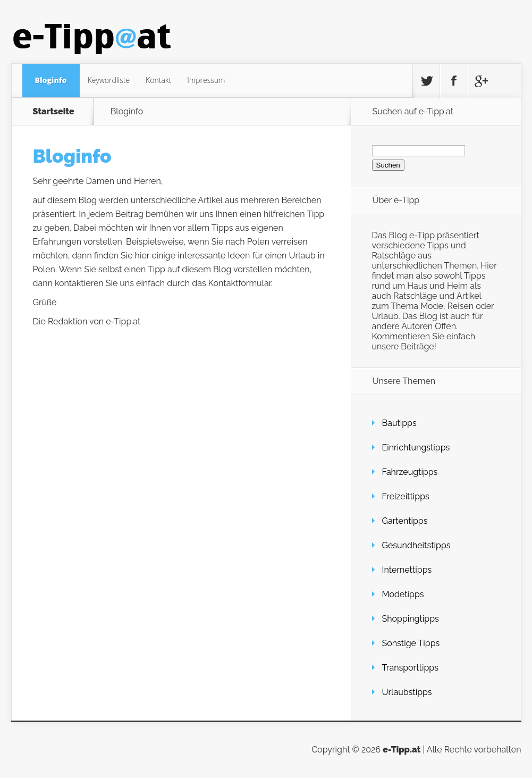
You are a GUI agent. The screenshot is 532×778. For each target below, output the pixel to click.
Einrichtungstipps (416, 447)
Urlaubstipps (407, 692)
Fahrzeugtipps (410, 472)
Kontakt (158, 80)
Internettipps (407, 570)
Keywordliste (109, 80)
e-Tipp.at (402, 750)
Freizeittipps (406, 496)
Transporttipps (410, 668)
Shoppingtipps (411, 619)
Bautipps (399, 423)
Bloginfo (51, 80)
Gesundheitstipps (416, 545)
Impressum (206, 80)
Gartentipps (405, 521)
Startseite (54, 112)
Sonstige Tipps (411, 643)
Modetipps (403, 594)
